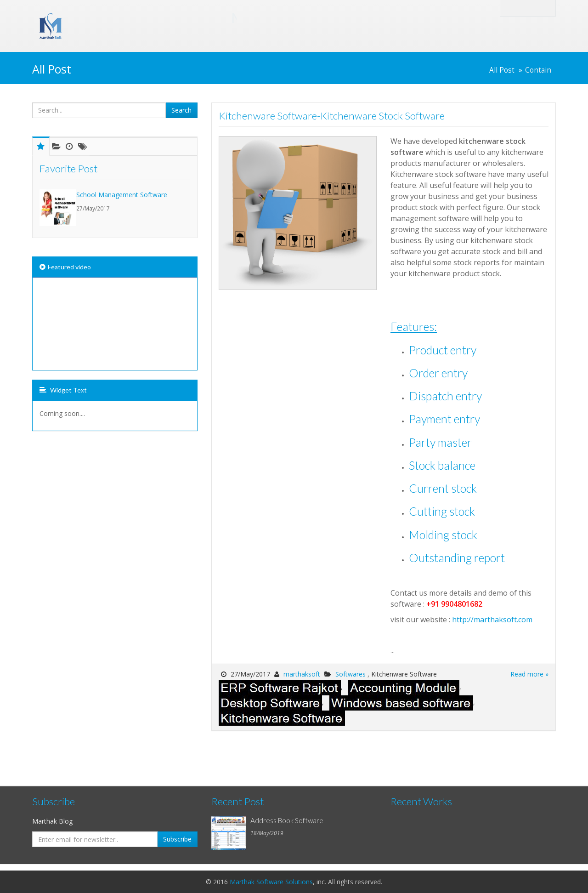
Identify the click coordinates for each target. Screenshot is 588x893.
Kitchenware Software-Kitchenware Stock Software (332, 116)
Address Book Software (287, 820)
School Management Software (122, 195)
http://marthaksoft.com (492, 620)
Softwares (351, 674)
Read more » (529, 674)
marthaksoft (302, 674)
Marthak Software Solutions (271, 882)
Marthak (152, 17)
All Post (502, 70)
